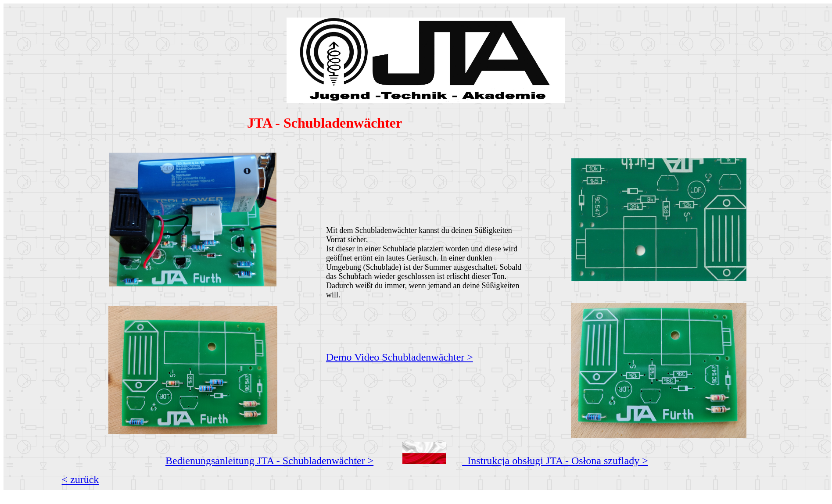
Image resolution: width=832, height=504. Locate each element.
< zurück (81, 479)
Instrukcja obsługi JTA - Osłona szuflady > (555, 461)
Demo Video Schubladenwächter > (400, 357)
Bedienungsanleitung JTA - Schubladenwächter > (269, 461)
